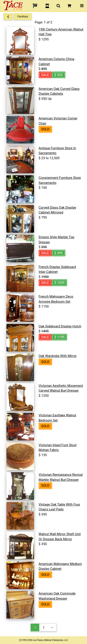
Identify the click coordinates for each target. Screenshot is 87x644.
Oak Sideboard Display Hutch (60, 326)
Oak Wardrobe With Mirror (58, 356)
